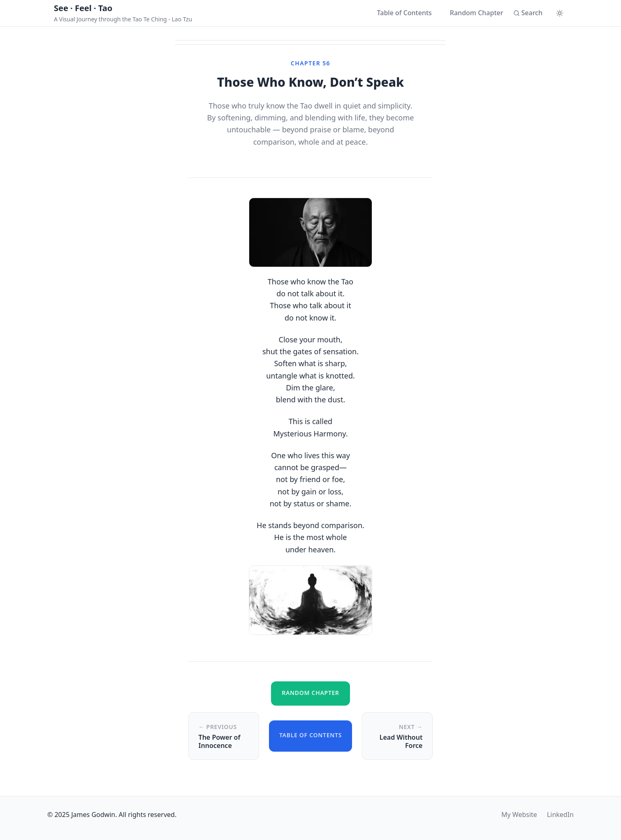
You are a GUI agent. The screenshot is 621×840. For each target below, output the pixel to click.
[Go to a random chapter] (473, 13)
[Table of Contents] (400, 13)
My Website (519, 814)
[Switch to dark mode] (560, 13)
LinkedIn (560, 814)
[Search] (528, 13)
